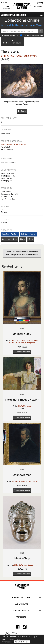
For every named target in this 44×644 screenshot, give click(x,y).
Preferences (7, 642)
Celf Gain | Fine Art (29, 234)
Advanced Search (10, 35)
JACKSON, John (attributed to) (25, 481)
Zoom (22, 111)
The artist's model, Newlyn (22, 400)
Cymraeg (40, 3)
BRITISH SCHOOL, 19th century (19, 56)
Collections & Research (13, 15)
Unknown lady (22, 334)
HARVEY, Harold (25, 406)
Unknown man (22, 475)
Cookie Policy (14, 639)
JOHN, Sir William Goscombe (25, 565)
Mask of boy (22, 558)
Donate (4, 3)
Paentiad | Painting (10, 234)
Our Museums (7, 8)
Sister (23, 239)
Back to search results (12, 41)
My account (38, 6)
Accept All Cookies (22, 642)
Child (31, 239)
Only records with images (33, 35)
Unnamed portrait (9, 239)
